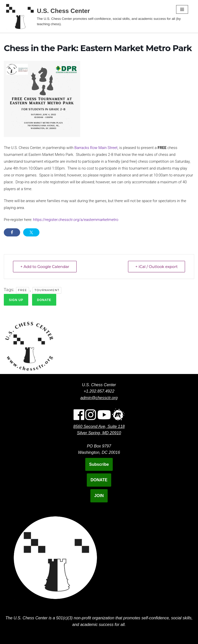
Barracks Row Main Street (96, 148)
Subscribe (99, 464)
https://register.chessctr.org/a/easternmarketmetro (76, 220)
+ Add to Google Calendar (45, 267)
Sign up (16, 300)
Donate (44, 300)
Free (23, 290)
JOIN (99, 496)
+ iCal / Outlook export (157, 267)
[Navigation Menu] (182, 9)
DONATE (99, 480)
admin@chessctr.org (99, 398)
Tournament (47, 290)
